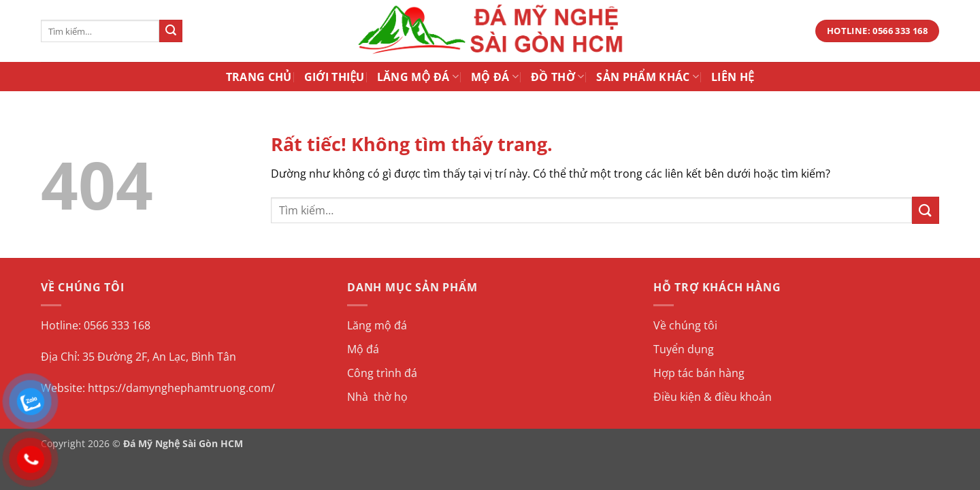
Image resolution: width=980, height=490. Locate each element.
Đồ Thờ (557, 77)
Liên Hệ (733, 77)
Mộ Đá (495, 77)
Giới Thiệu (334, 77)
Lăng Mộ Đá (418, 77)
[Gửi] (171, 31)
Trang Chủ (259, 77)
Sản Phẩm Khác (648, 77)
